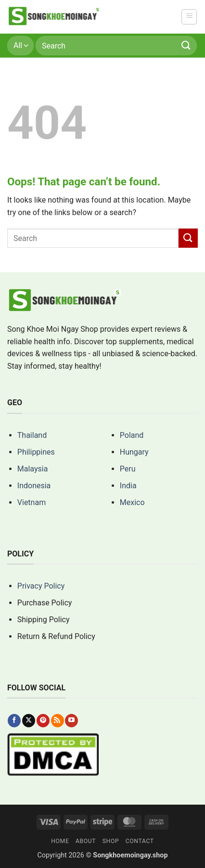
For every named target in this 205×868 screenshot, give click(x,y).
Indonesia (34, 486)
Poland (132, 435)
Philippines (36, 452)
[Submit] (186, 45)
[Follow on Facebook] (14, 721)
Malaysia (33, 469)
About (86, 841)
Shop (111, 841)
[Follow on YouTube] (71, 721)
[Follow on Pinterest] (43, 721)
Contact (140, 841)
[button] (189, 17)
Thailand (32, 435)
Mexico (132, 502)
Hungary (134, 452)
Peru (128, 469)
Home (60, 841)
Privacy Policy (41, 586)
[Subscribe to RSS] (58, 721)
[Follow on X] (29, 721)
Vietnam (32, 502)
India (128, 486)
